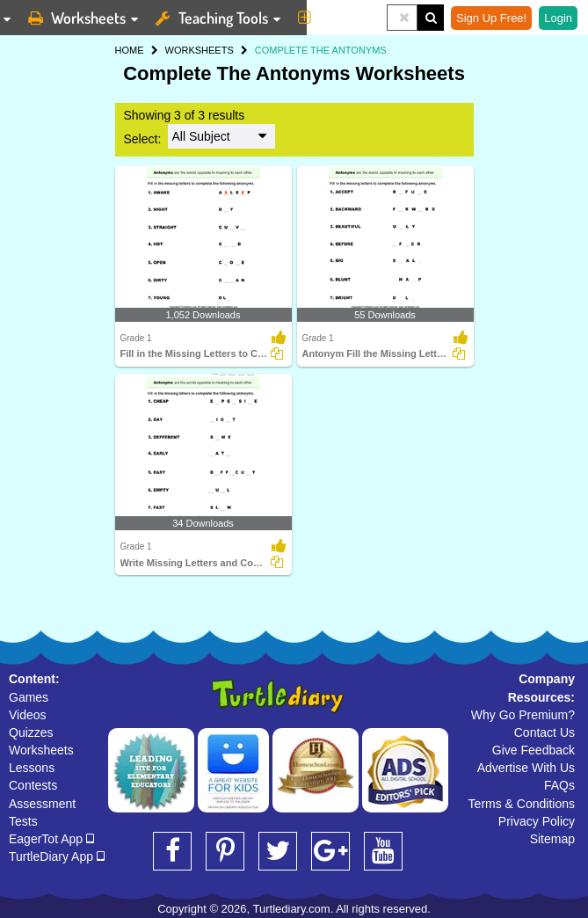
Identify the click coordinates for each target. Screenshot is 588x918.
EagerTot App (51, 839)
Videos (28, 715)
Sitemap (552, 839)
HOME (130, 50)
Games (29, 697)
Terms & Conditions (522, 804)
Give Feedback (534, 750)
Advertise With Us (526, 768)
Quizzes (31, 732)
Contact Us (544, 732)
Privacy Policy (537, 821)
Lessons (32, 768)
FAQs (559, 785)
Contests (33, 785)
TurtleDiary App (57, 856)
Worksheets (41, 750)
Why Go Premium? (523, 715)
